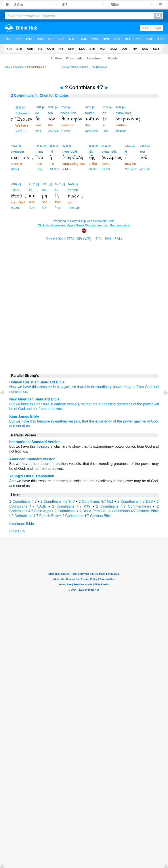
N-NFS (66, 169)
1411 (104, 146)
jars (67, 387)
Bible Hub (17, 531)
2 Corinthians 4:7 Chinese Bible (134, 511)
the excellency (101, 421)
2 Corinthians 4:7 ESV (135, 501)
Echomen (22, 113)
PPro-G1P (74, 208)
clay (60, 387)
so (83, 404)
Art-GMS (145, 169)
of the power (143, 404)
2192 (18, 108)
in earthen (58, 404)
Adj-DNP (121, 131)
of (24, 426)
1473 (71, 184)
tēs (91, 151)
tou (142, 151)
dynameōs (109, 151)
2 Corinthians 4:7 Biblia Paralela (80, 511)
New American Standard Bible (34, 399)
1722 (106, 107)
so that (78, 387)
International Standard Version (35, 442)
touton (90, 113)
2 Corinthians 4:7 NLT (96, 501)
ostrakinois (123, 113)
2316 (14, 184)
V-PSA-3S (131, 169)
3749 (118, 107)
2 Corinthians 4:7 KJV (71, 506)
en (104, 113)
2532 (32, 184)
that (85, 421)
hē (51, 151)
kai (31, 190)
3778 (88, 107)
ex (57, 190)
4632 (14, 146)
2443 (39, 146)
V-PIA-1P (21, 131)
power (118, 387)
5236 (65, 146)
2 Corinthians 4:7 (23, 501)
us (25, 392)
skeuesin (17, 151)
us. (28, 426)
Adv (44, 208)
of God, (153, 421)
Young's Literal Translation (32, 476)
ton (51, 113)
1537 (58, 184)
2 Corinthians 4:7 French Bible (35, 516)
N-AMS (66, 131)
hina (40, 151)
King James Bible (24, 416)
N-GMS (15, 208)
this (35, 387)
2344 (64, 107)
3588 (51, 107)
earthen (61, 421)
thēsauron (69, 113)
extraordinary (101, 387)
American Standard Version (32, 459)
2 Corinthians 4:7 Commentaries (123, 506)
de (37, 113)
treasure (45, 387)
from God (144, 387)
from (19, 392)
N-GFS (106, 169)
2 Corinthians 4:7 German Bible (87, 516)
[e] (24, 108)
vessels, (74, 404)
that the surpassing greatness (109, 404)
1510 (128, 146)
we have (24, 387)
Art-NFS (54, 169)
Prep (105, 131)
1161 (38, 107)
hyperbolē (70, 151)
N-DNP (15, 169)
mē (44, 190)
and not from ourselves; (44, 409)
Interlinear (19, 67)
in (54, 387)
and (156, 387)
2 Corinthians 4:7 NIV (58, 501)
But (12, 421)
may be (129, 387)
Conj (38, 131)
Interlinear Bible (22, 524)
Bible (8, 67)
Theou (16, 190)
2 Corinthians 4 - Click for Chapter (40, 96)
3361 (45, 184)
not (12, 392)
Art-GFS (94, 169)
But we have (19, 404)
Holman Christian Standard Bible (37, 382)
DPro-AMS (92, 131)
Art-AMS (53, 131)
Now (13, 387)
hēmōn (73, 190)
